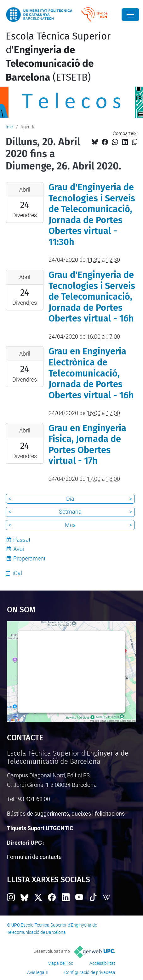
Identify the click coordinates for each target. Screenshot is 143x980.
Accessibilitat (102, 963)
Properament (29, 558)
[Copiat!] (135, 142)
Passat (22, 540)
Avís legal (36, 972)
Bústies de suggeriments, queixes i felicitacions (66, 814)
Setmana (70, 512)
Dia (70, 499)
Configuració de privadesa (90, 972)
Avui (19, 549)
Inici (10, 127)
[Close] (130, 15)
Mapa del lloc (60, 963)
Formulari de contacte (34, 857)
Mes (70, 525)
